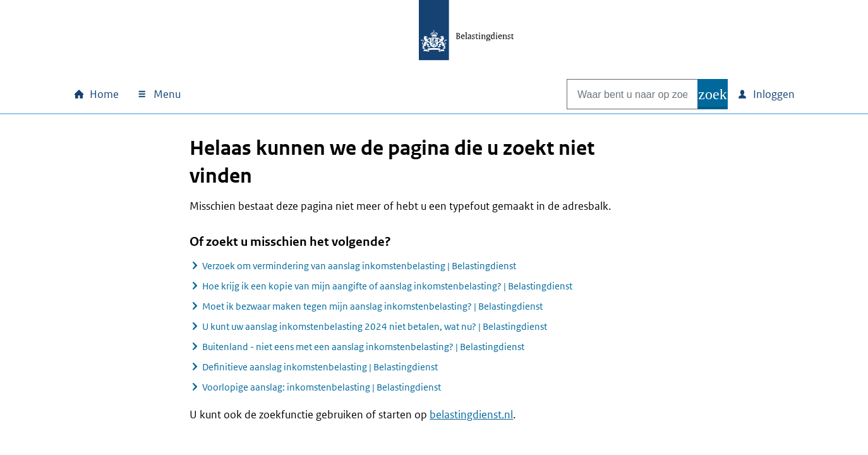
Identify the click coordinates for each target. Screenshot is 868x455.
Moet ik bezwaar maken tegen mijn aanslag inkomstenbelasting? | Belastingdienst (372, 306)
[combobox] (619, 94)
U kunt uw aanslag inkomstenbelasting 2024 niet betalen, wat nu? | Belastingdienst (375, 326)
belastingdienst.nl (471, 415)
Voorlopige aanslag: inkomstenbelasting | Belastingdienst (322, 387)
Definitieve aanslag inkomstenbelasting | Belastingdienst (320, 367)
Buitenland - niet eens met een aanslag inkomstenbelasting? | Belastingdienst (363, 347)
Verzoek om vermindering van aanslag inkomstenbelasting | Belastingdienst (359, 266)
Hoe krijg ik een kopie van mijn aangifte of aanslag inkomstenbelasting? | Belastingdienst (387, 286)
